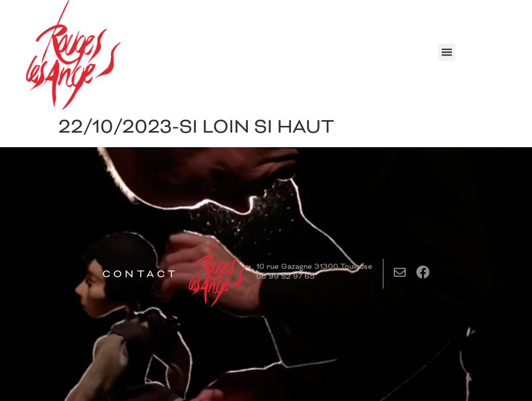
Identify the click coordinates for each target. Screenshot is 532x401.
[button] (447, 52)
